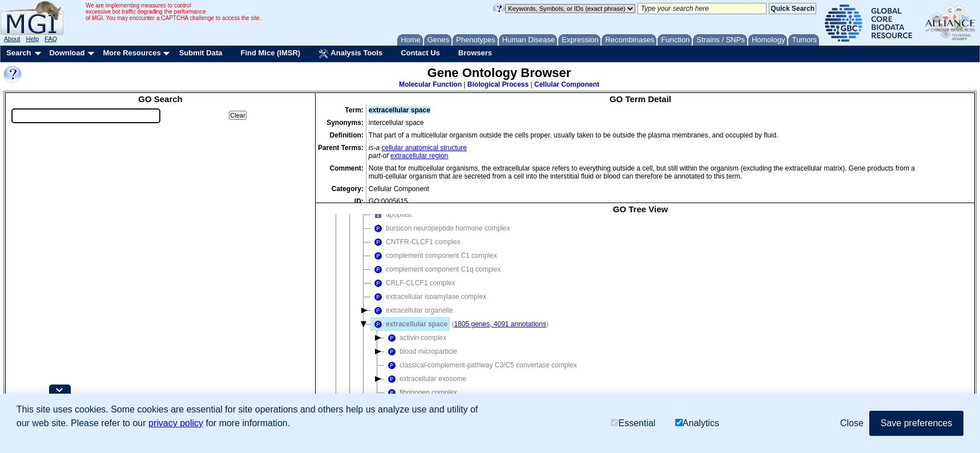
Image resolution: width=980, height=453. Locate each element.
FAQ (51, 39)
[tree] (640, 317)
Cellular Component (567, 84)
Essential (633, 423)
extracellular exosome (426, 379)
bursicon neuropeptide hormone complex (440, 228)
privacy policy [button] (176, 423)
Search (19, 53)
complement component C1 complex (434, 256)
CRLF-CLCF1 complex (413, 283)
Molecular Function (430, 84)
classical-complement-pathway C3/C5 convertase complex (481, 365)
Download (67, 53)
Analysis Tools (350, 54)
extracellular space (409, 324)
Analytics (697, 423)
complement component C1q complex (436, 269)
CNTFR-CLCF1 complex (416, 242)
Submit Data (201, 53)
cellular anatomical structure (424, 148)
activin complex (416, 338)
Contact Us (420, 53)
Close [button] (852, 423)
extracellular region (419, 156)
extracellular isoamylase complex (429, 297)
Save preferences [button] (916, 423)
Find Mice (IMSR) (270, 53)
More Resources (132, 53)
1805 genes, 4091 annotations (500, 324)
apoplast (391, 215)
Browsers (475, 53)
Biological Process (498, 84)
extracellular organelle (412, 310)
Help (32, 39)
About (12, 39)
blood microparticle (421, 351)
